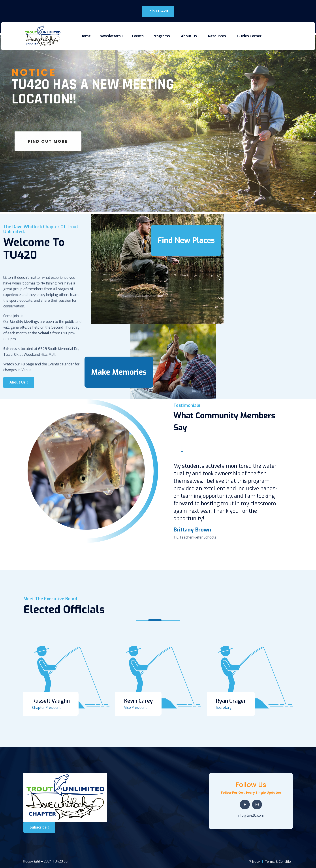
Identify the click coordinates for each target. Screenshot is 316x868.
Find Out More (48, 150)
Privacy (254, 862)
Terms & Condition (279, 862)
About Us (189, 36)
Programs (161, 36)
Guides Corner (249, 36)
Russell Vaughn (51, 701)
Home (86, 36)
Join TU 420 (158, 11)
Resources (217, 36)
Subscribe (39, 827)
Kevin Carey (138, 701)
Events (138, 36)
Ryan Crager (231, 701)
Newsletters (110, 36)
